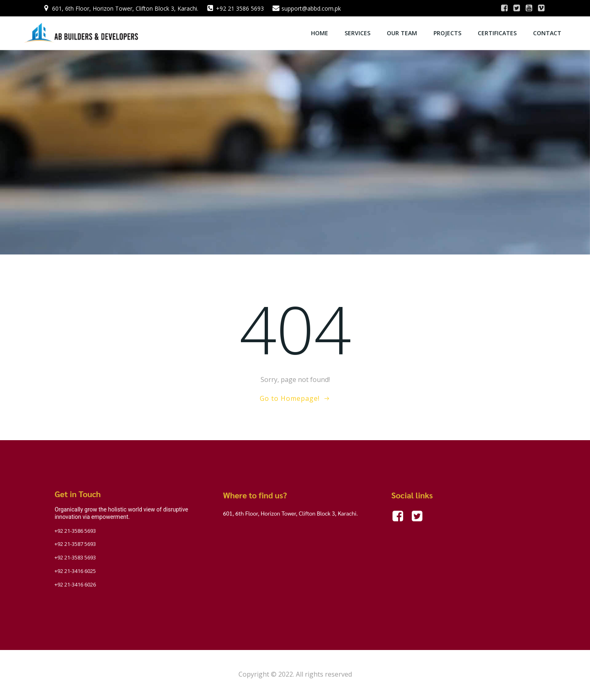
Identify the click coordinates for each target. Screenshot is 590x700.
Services (358, 33)
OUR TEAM (402, 33)
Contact (548, 33)
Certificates (498, 33)
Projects (448, 33)
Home (320, 33)
